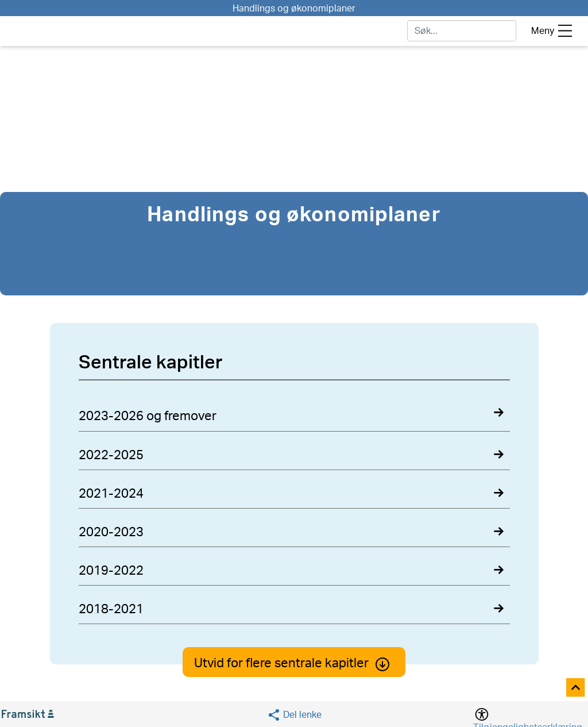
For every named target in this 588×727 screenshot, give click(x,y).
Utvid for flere (294, 663)
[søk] (462, 31)
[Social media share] (294, 715)
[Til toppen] (576, 688)
